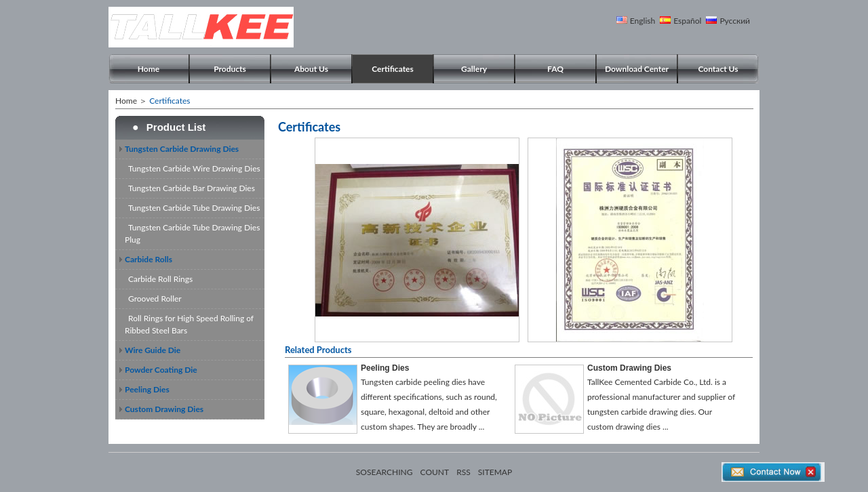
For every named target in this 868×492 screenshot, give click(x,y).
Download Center (637, 69)
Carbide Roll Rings (160, 279)
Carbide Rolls (149, 259)
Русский (735, 21)
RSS (463, 472)
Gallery (474, 69)
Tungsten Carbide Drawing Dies (182, 149)
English (643, 21)
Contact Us (718, 69)
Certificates (393, 69)
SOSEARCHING (384, 472)
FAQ (555, 69)
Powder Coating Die (161, 370)
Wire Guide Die (153, 350)
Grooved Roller (155, 299)
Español (687, 21)
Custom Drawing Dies (164, 409)
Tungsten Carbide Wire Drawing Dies (194, 168)
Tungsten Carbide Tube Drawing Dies (194, 208)
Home (149, 69)
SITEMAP (495, 472)
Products (230, 69)
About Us (311, 69)
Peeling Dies (147, 389)
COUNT (435, 472)
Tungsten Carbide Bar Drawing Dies (192, 188)
